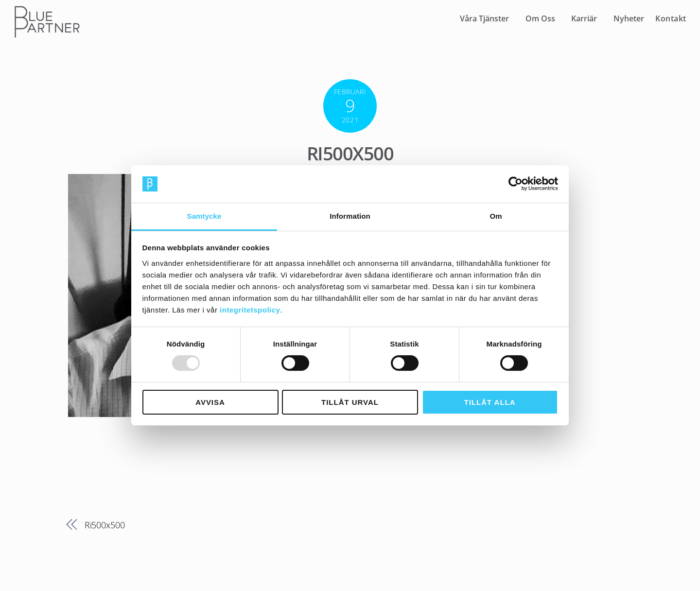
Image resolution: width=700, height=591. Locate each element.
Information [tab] (350, 216)
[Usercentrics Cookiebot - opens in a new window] (516, 184)
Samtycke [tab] (204, 216)
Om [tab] (496, 216)
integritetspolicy (250, 310)
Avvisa (210, 402)
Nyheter (629, 18)
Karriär (584, 18)
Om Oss (540, 18)
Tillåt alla (490, 402)
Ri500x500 (350, 153)
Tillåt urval (350, 402)
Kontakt (671, 18)
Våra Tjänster (484, 18)
